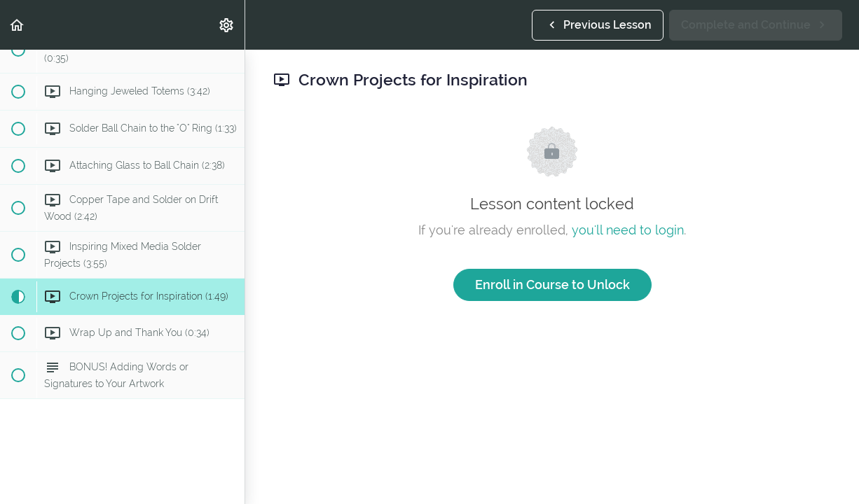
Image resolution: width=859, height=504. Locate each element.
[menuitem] (227, 25)
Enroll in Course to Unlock (552, 285)
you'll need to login (628, 230)
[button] (18, 25)
